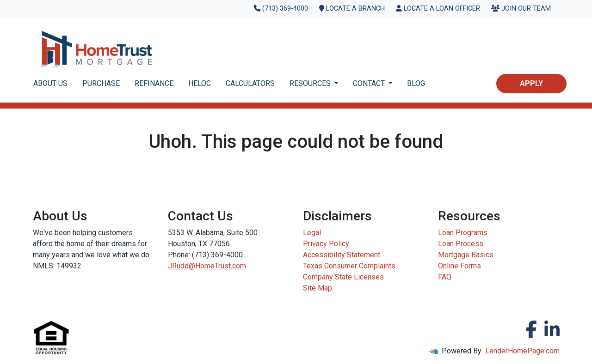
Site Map (318, 288)
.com (238, 266)
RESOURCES (311, 83)
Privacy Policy (326, 244)
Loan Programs (463, 233)
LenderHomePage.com (522, 351)
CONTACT (370, 83)
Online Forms (459, 266)
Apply (531, 83)
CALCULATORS (250, 83)
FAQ (445, 277)
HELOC (200, 83)
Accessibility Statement (342, 255)
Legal (312, 233)
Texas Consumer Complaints (349, 266)
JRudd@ (182, 266)
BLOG (416, 83)
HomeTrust (213, 266)
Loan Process (461, 244)
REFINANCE (154, 83)
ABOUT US (50, 83)
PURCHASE (101, 83)
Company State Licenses (343, 277)
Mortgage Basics (466, 255)
